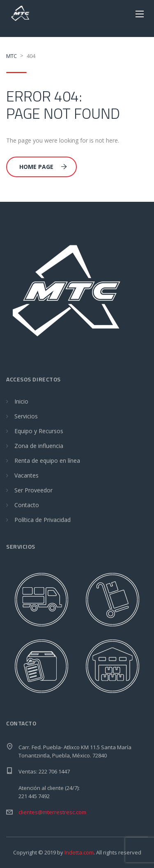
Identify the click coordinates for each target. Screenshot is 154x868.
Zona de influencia (39, 446)
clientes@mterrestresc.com (52, 812)
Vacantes (26, 475)
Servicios (26, 416)
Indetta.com (79, 852)
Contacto (27, 505)
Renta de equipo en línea (47, 461)
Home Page (43, 167)
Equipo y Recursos (39, 431)
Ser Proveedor (33, 490)
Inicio (21, 401)
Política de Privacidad (43, 520)
